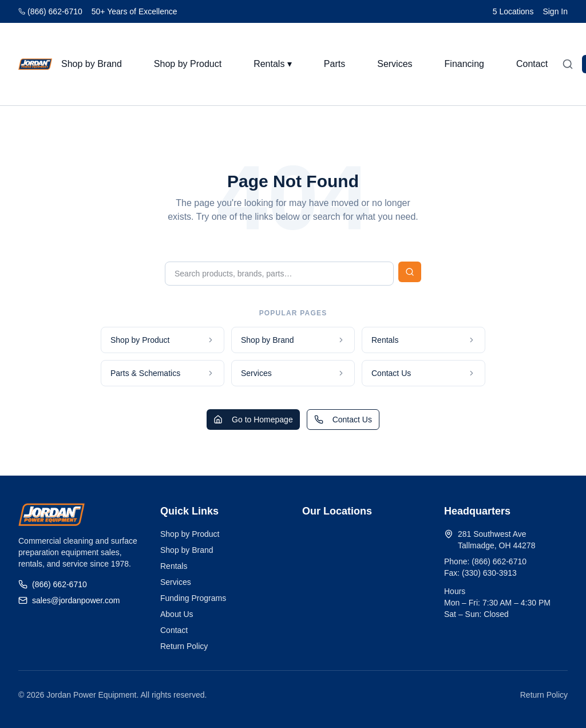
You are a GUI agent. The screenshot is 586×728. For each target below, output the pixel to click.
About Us (177, 614)
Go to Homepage (253, 420)
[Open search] (568, 64)
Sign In (555, 11)
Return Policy (184, 646)
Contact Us (423, 373)
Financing (464, 64)
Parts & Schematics (163, 373)
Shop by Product (188, 64)
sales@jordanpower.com (69, 600)
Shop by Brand (92, 64)
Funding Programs (193, 598)
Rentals (423, 340)
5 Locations (513, 11)
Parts (334, 64)
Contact (532, 64)
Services (395, 64)
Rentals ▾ (273, 64)
